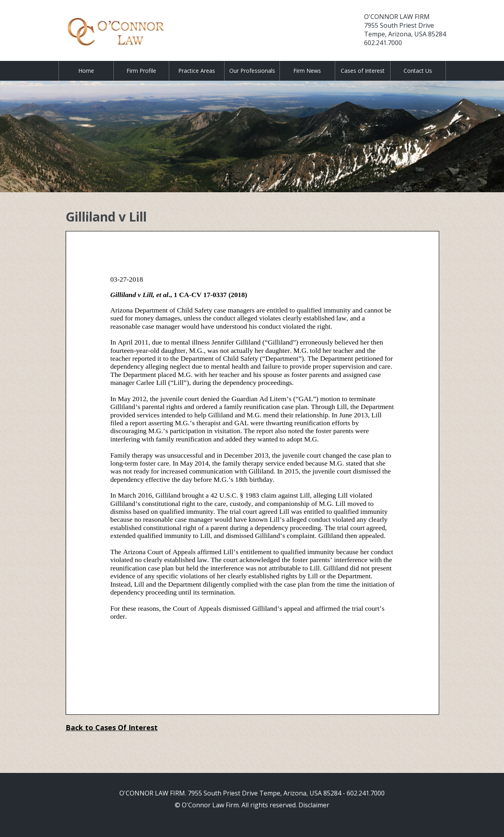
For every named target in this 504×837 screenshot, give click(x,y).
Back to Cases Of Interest (112, 727)
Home (86, 71)
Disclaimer (314, 805)
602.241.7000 (383, 43)
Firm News (307, 71)
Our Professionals (252, 71)
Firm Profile (141, 71)
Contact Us (418, 71)
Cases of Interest (363, 71)
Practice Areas (197, 71)
